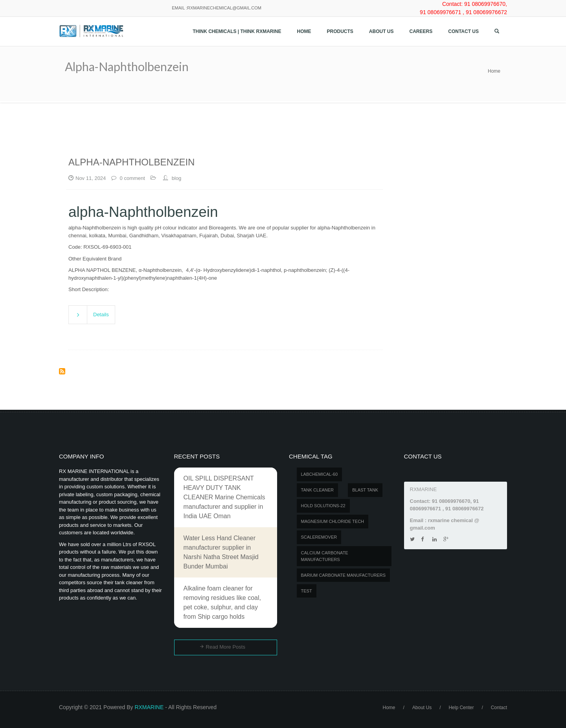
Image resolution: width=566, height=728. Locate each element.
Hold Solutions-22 (323, 506)
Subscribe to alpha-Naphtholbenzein (62, 371)
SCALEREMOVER (319, 537)
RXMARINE (149, 707)
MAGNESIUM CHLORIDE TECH (333, 521)
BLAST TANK (365, 490)
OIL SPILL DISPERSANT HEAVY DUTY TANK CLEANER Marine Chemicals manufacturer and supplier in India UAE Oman (224, 497)
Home (304, 31)
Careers (421, 31)
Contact (499, 708)
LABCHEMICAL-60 (320, 474)
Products (340, 31)
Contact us (463, 31)
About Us (381, 31)
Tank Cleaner (318, 490)
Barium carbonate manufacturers (344, 575)
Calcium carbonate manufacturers (325, 556)
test (307, 591)
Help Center (461, 708)
